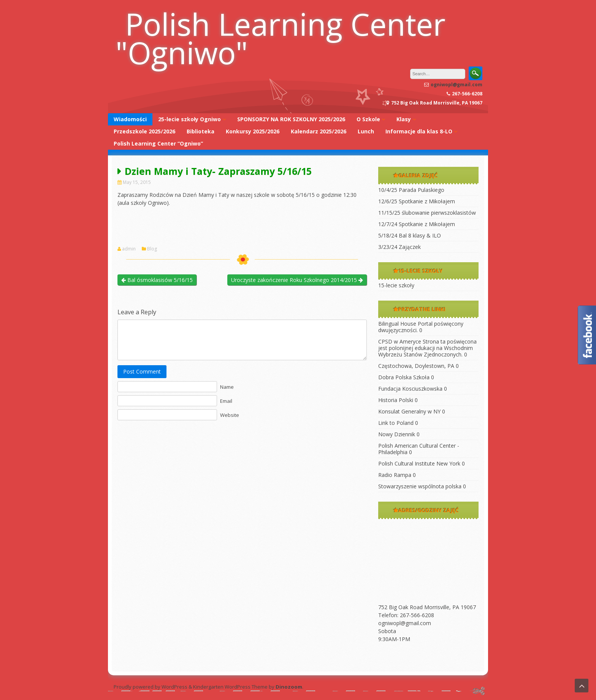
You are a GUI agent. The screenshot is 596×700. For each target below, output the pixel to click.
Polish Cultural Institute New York (419, 463)
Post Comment (142, 371)
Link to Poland (396, 423)
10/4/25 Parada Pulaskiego (411, 190)
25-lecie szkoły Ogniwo (189, 119)
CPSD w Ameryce (400, 341)
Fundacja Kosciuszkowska (410, 389)
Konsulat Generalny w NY (409, 411)
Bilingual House (397, 324)
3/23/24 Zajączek (399, 247)
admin (129, 249)
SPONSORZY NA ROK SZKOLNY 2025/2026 (291, 119)
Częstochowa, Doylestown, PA (416, 366)
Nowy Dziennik (397, 434)
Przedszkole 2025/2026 (144, 131)
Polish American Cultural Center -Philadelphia (419, 449)
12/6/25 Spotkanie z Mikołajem (417, 201)
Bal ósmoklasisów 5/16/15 (157, 280)
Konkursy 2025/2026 (253, 131)
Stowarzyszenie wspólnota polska (420, 486)
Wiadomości (130, 119)
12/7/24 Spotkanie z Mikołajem (417, 224)
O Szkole (368, 119)
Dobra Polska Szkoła (404, 377)
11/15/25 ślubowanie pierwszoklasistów (427, 213)
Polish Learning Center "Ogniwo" (281, 38)
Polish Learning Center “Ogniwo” (158, 143)
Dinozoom (289, 687)
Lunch (366, 131)
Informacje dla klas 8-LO (419, 131)
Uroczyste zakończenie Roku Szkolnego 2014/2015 (297, 280)
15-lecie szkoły (396, 285)
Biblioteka (201, 131)
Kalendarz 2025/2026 (319, 131)
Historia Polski (396, 400)
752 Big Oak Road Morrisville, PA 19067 (427, 607)
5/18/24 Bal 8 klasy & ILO (410, 235)
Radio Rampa (395, 475)
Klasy (404, 119)
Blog (152, 249)
